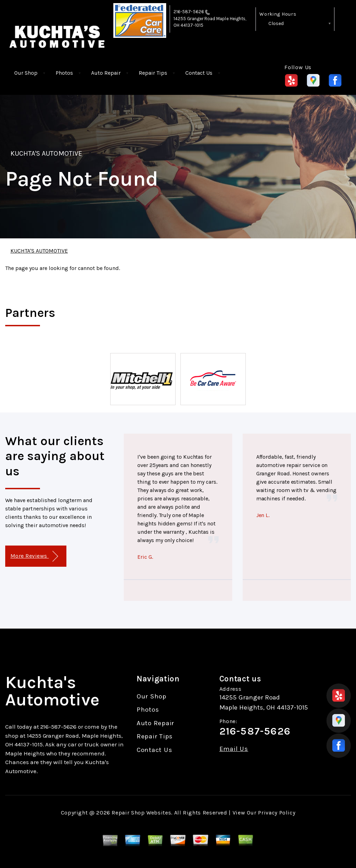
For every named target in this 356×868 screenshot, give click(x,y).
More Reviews (34, 556)
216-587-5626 (189, 12)
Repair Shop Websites (141, 813)
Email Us (234, 749)
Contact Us (199, 73)
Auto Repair (106, 73)
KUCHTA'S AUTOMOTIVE (46, 153)
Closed (276, 23)
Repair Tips (153, 73)
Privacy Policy (277, 813)
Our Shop (26, 73)
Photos (64, 73)
